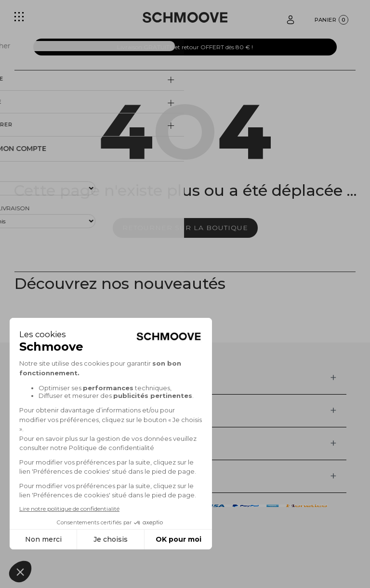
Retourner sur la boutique (185, 228)
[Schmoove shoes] (185, 17)
